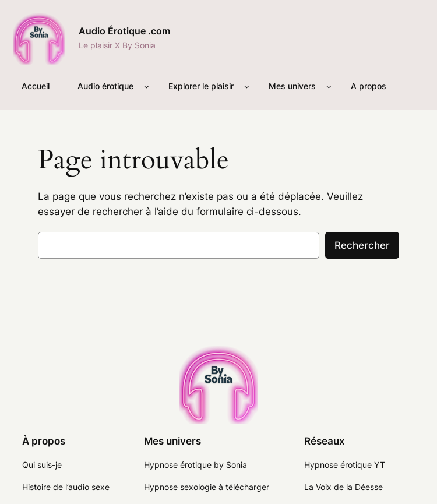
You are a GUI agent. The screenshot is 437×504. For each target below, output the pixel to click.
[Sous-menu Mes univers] (329, 87)
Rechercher (362, 245)
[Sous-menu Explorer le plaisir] (247, 87)
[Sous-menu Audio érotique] (147, 87)
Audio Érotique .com (124, 31)
